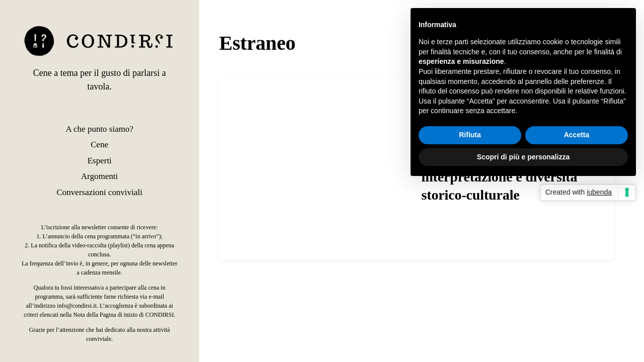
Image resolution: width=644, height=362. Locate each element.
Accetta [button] (577, 135)
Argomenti (99, 176)
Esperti (100, 161)
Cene (99, 145)
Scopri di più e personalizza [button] (523, 157)
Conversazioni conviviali (100, 192)
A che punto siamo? (99, 129)
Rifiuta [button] (470, 135)
